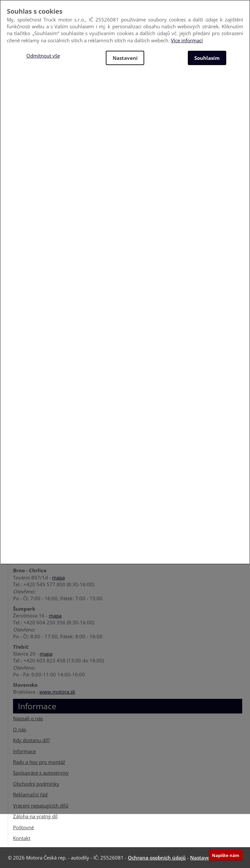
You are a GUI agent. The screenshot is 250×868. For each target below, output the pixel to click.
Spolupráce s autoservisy (41, 773)
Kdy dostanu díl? (31, 740)
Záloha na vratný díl (35, 816)
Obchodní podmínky (36, 784)
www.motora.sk (57, 692)
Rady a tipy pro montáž (39, 762)
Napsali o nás (28, 718)
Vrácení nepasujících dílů (41, 806)
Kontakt (22, 838)
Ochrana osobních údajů (157, 858)
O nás (20, 729)
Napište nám (226, 855)
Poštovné (23, 827)
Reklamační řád (30, 794)
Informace (24, 751)
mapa (58, 577)
